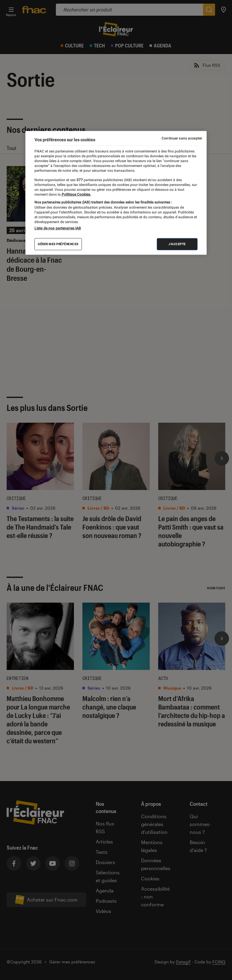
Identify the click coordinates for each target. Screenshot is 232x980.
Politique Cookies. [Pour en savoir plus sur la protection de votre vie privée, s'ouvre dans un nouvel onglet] (76, 194)
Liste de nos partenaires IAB (58, 228)
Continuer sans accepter (182, 138)
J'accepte (177, 244)
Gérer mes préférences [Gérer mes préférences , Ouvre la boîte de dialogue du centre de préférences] (58, 244)
